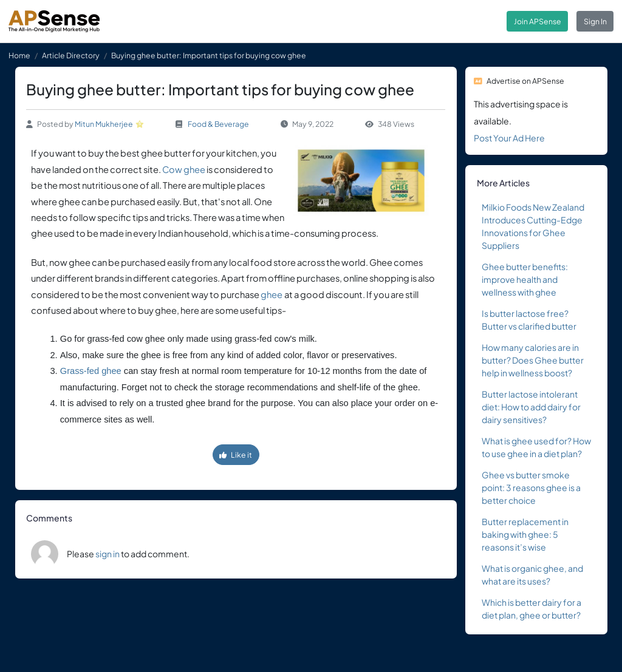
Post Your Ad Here (509, 138)
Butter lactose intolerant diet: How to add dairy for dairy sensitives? (531, 407)
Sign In (595, 21)
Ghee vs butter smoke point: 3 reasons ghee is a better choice (531, 487)
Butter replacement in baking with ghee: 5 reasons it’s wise (525, 534)
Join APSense (538, 21)
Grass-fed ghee (91, 371)
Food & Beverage (218, 124)
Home (19, 55)
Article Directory (71, 55)
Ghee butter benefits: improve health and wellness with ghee (525, 279)
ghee (272, 294)
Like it (236, 455)
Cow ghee (184, 169)
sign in (108, 554)
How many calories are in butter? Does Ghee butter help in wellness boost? (533, 360)
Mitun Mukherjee (104, 124)
